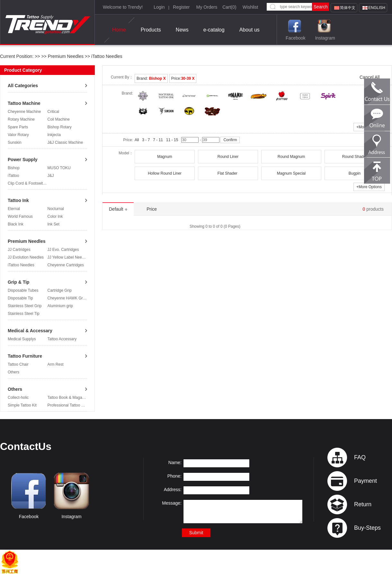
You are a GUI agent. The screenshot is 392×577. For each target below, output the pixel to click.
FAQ (360, 457)
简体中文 (348, 8)
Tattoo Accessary (62, 339)
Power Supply (23, 160)
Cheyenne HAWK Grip (67, 298)
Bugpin (355, 173)
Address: (173, 490)
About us (249, 30)
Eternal (14, 209)
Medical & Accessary (30, 331)
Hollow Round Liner (165, 173)
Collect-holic (18, 398)
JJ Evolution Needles (26, 257)
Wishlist (250, 7)
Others (13, 372)
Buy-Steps (367, 528)
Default (118, 209)
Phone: (174, 476)
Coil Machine (59, 119)
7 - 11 (158, 140)
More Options (369, 187)
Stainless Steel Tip (24, 314)
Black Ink (16, 224)
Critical (53, 112)
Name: (175, 463)
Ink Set (53, 224)
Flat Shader (228, 173)
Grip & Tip (18, 282)
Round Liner (228, 157)
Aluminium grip (60, 306)
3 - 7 (146, 140)
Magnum (165, 157)
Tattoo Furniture (25, 356)
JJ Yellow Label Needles (68, 257)
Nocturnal (56, 209)
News (182, 30)
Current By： (122, 77)
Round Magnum (291, 157)
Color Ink (55, 216)
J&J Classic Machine (65, 142)
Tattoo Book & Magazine (68, 398)
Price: (183, 78)
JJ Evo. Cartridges (63, 250)
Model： (126, 153)
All (137, 140)
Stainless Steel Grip (25, 306)
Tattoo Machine (24, 103)
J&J (51, 176)
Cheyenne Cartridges (66, 265)
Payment (365, 481)
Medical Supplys (22, 339)
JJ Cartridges (19, 250)
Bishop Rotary (60, 127)
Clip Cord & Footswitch (27, 183)
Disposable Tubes (23, 290)
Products (151, 30)
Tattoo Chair (18, 364)
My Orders (207, 7)
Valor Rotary (18, 135)
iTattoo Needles (106, 56)
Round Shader (355, 157)
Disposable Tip (20, 298)
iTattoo (13, 176)
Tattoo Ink (18, 200)
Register (181, 7)
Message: (172, 503)
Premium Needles (66, 56)
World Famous (20, 216)
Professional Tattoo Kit (67, 405)
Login (159, 7)
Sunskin (15, 142)
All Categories (23, 86)
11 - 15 (172, 140)
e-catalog (214, 30)
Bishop (14, 168)
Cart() (229, 7)
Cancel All (370, 77)
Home (119, 30)
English (377, 8)
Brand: (151, 78)
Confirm (230, 140)
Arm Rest (56, 364)
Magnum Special (291, 173)
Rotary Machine (21, 119)
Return (363, 504)
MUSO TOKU (59, 168)
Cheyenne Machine (24, 112)
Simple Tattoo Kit (22, 405)
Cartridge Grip (60, 290)
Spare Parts (18, 127)
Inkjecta (54, 135)
